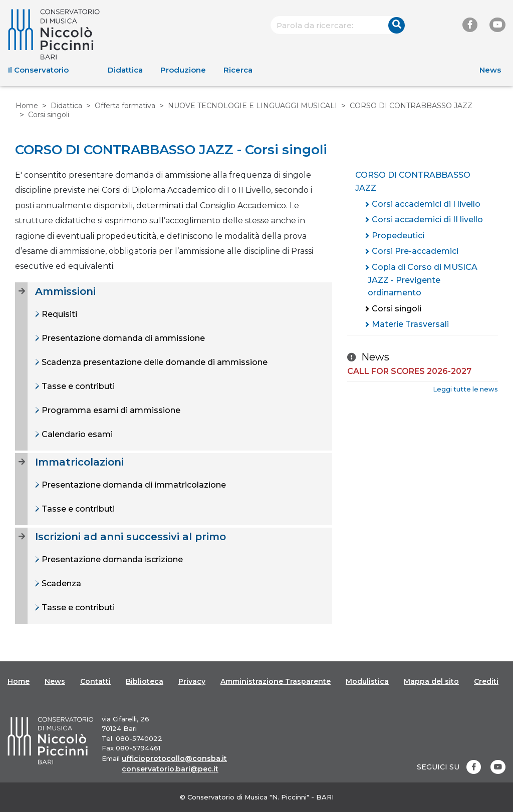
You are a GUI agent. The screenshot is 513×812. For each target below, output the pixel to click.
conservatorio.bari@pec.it (170, 769)
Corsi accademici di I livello (426, 204)
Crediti (486, 681)
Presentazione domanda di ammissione (122, 338)
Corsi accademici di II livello (427, 220)
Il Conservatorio (38, 70)
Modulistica (367, 681)
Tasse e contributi (77, 386)
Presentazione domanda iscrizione (111, 559)
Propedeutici (398, 236)
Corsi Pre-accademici (415, 251)
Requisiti (58, 314)
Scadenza (60, 583)
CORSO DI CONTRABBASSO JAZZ (411, 106)
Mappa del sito (431, 681)
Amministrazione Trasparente (276, 681)
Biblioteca (145, 681)
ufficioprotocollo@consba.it (174, 758)
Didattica (125, 70)
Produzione (183, 70)
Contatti (95, 681)
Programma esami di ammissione (110, 410)
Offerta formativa (125, 106)
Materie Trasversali (410, 324)
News (490, 70)
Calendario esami (76, 434)
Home (27, 106)
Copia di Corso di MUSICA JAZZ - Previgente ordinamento (423, 280)
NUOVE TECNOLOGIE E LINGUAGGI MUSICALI (252, 106)
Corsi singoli (397, 309)
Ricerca (238, 70)
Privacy (192, 681)
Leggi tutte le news (465, 389)
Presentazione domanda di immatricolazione (133, 485)
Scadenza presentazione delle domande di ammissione (154, 362)
